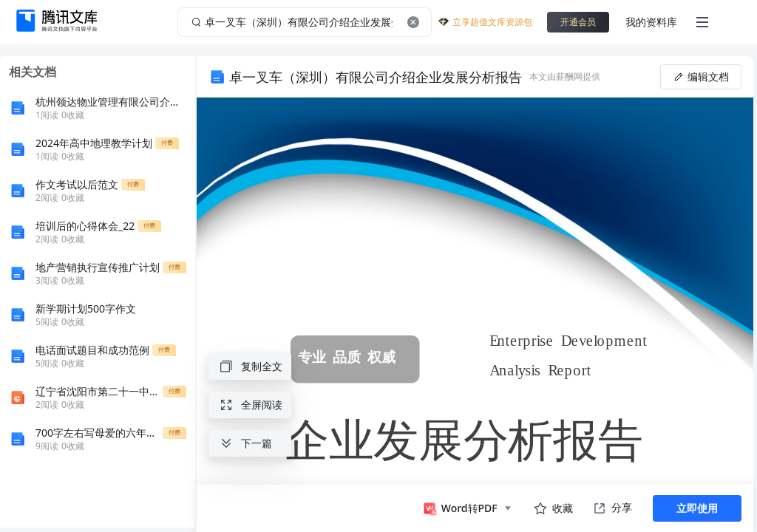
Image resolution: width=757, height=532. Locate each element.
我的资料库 (651, 22)
